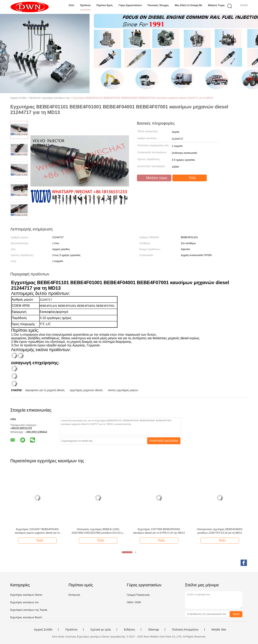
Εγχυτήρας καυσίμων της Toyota (29, 610)
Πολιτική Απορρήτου (185, 630)
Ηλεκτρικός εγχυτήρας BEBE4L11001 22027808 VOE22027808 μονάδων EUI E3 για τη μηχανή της (98, 531)
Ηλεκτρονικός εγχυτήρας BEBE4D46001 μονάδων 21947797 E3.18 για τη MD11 (220, 531)
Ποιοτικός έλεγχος (158, 5)
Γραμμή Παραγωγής (138, 595)
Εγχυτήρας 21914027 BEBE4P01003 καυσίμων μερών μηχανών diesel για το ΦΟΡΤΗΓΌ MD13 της (37, 531)
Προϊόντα (85, 5)
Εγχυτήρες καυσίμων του (24, 602)
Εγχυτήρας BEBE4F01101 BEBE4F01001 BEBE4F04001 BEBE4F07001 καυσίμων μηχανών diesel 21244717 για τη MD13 (143, 98)
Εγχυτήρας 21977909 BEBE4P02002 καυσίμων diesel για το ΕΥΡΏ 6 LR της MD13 (159, 531)
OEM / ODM (134, 602)
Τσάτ (190, 178)
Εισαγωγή (74, 595)
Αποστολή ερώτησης (164, 441)
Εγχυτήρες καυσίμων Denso (26, 595)
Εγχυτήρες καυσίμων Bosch (26, 617)
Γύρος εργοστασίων (130, 5)
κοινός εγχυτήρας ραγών (123, 390)
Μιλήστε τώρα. (217, 5)
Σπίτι (71, 5)
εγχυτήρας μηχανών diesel (86, 390)
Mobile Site (219, 630)
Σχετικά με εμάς (101, 630)
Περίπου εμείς (105, 5)
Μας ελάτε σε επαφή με (188, 5)
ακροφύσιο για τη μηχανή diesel (45, 390)
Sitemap (153, 630)
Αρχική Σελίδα (43, 630)
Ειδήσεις (129, 630)
